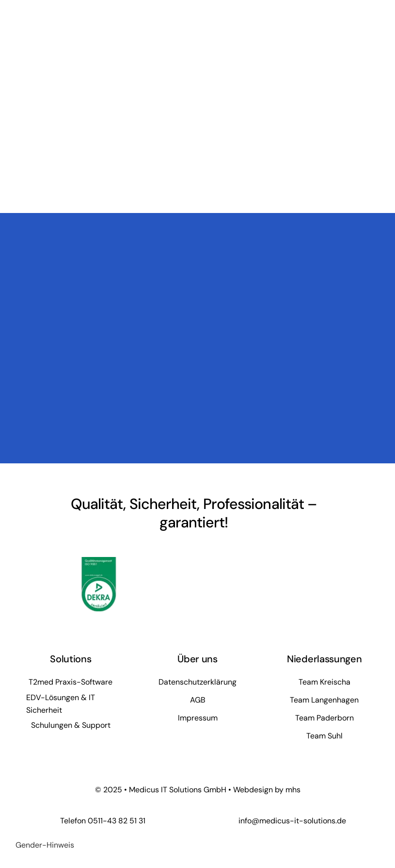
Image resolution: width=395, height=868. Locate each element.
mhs (293, 790)
